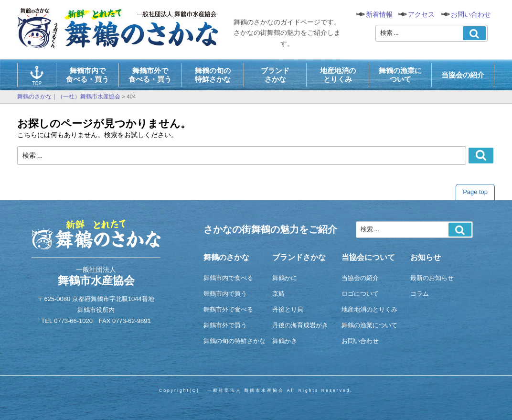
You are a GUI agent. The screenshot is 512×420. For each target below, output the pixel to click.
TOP (37, 76)
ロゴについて (360, 294)
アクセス (421, 14)
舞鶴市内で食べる (228, 278)
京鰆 (278, 294)
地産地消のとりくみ (338, 75)
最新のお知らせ (432, 278)
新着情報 (379, 14)
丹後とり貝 (288, 309)
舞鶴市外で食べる (228, 309)
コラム (420, 294)
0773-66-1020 (73, 321)
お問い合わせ (471, 14)
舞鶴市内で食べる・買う (87, 75)
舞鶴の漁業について (400, 75)
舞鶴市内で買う (225, 294)
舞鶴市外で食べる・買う (150, 75)
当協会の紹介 (463, 75)
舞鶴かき (285, 341)
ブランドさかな (275, 75)
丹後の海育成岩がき (300, 325)
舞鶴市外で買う (225, 325)
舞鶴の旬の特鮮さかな (213, 75)
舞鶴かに (285, 278)
